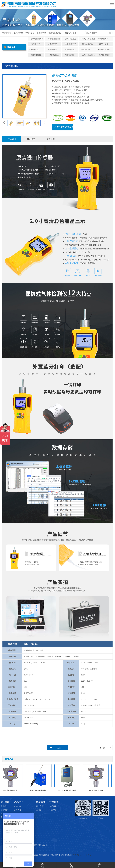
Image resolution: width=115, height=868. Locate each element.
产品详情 (12, 139)
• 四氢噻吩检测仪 (53, 39)
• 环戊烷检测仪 (53, 55)
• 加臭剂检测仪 (70, 39)
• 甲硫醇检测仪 (70, 49)
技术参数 (31, 139)
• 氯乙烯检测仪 (87, 44)
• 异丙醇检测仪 (104, 55)
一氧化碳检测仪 (70, 33)
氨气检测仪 (30, 33)
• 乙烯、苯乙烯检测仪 (90, 55)
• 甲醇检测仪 (103, 39)
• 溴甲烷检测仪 (70, 44)
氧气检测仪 (18, 33)
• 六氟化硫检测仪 (88, 39)
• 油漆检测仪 (52, 44)
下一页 (102, 748)
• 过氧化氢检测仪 (36, 39)
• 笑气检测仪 (52, 49)
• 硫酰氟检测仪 (35, 55)
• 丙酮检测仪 (35, 49)
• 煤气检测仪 (103, 44)
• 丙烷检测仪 (69, 55)
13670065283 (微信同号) (63, 128)
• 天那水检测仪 (104, 49)
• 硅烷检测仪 (86, 49)
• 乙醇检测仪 (35, 44)
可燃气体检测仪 (55, 33)
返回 (59, 748)
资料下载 (51, 139)
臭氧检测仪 (41, 33)
